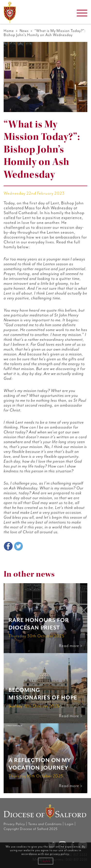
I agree (46, 861)
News (24, 31)
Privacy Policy (14, 824)
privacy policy (59, 854)
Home (9, 31)
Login (69, 824)
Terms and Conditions (45, 824)
